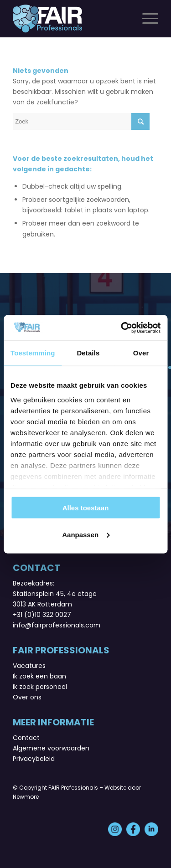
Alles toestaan (86, 508)
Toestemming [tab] (33, 353)
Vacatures (29, 666)
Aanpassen (86, 534)
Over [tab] (141, 353)
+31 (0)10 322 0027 (42, 615)
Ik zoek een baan (39, 676)
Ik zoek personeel (40, 687)
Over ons (27, 697)
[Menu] (146, 19)
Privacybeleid (34, 759)
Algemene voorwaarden (51, 748)
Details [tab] (88, 353)
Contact (26, 738)
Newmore (26, 797)
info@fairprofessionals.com (57, 625)
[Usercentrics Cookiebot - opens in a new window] (122, 328)
